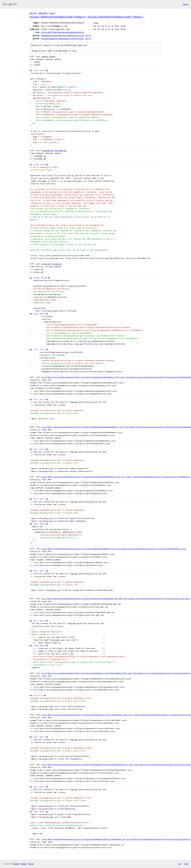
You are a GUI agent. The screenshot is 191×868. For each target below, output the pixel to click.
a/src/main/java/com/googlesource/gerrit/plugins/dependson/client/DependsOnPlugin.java (87, 765)
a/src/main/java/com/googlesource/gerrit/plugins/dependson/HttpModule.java (81, 477)
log (96, 23)
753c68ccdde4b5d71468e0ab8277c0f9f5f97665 (62, 39)
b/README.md (60, 151)
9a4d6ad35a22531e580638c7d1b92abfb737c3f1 (62, 36)
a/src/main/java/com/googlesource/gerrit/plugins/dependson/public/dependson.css (83, 839)
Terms (31, 864)
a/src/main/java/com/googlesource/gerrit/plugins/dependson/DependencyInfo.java (83, 377)
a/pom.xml (46, 264)
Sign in (185, 4)
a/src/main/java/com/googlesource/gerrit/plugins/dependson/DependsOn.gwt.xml (82, 599)
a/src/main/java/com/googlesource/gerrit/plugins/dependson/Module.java (79, 549)
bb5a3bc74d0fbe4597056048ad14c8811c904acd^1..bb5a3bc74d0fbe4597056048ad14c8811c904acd (86, 17)
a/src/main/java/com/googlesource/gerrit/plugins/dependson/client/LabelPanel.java (84, 715)
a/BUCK (45, 57)
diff (88, 36)
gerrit (33, 13)
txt (180, 864)
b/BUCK (52, 57)
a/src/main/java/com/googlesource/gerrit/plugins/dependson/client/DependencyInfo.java (87, 673)
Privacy (24, 864)
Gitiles (16, 864)
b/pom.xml (57, 264)
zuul (52, 13)
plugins (43, 13)
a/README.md (47, 151)
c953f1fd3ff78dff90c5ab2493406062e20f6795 (62, 32)
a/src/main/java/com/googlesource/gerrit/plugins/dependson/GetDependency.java (82, 427)
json (186, 864)
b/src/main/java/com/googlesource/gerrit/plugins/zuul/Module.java (151, 549)
